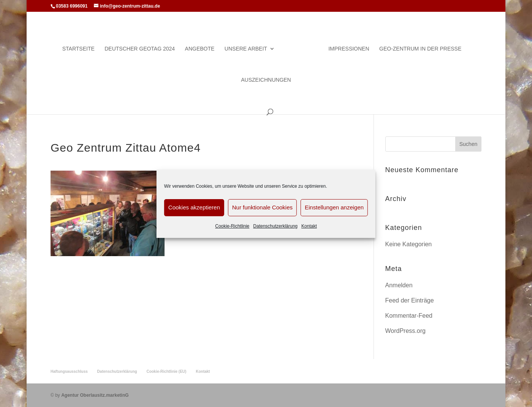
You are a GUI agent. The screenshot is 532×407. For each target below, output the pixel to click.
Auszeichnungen (266, 80)
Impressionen (349, 49)
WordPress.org (405, 331)
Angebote (200, 49)
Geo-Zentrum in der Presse (420, 49)
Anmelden (399, 285)
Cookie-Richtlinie (232, 226)
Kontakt (309, 226)
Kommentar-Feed (409, 316)
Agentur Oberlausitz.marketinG (95, 395)
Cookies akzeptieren (194, 207)
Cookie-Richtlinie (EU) (166, 371)
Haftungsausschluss (69, 371)
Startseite (78, 49)
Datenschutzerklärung (275, 226)
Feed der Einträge (410, 300)
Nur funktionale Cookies (262, 207)
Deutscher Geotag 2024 (140, 49)
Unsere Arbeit (246, 49)
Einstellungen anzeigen (334, 207)
